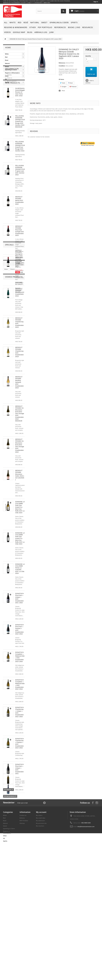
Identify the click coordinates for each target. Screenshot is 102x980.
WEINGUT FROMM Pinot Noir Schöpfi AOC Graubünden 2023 (20, 257)
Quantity (88, 56)
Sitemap (22, 949)
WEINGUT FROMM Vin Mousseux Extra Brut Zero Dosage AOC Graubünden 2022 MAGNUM (20, 440)
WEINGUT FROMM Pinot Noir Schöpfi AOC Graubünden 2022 (20, 288)
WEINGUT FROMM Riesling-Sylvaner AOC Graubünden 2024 (19, 409)
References (60, 27)
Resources (88, 27)
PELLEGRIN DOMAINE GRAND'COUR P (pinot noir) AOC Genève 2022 (20, 197)
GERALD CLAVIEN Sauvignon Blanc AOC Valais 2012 (19, 839)
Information (12, 90)
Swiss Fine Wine (9, 892)
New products (12, 109)
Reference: (62, 63)
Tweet (63, 83)
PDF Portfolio (45, 27)
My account (41, 938)
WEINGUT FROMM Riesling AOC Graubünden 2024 (20, 319)
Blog (30, 32)
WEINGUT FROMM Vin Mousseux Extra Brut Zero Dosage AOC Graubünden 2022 (20, 472)
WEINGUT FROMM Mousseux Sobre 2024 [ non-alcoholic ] (20, 502)
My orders (39, 942)
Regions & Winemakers (16, 27)
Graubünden (8, 889)
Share (70, 83)
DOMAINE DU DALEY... (20, 906)
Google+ (63, 87)
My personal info (41, 949)
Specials (9, 830)
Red (20, 22)
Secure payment (11, 102)
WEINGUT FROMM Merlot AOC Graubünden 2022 (19, 227)
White (13, 22)
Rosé (26, 22)
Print (63, 91)
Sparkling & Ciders (59, 22)
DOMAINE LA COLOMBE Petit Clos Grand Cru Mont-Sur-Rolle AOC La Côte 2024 (20, 534)
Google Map (19, 32)
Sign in (96, 2)
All (6, 22)
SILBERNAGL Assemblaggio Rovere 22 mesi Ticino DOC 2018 (20, 119)
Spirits (74, 22)
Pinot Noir (7, 883)
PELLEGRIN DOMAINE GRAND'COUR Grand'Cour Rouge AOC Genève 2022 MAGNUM (20, 148)
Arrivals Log (41, 32)
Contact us (23, 942)
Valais (6, 880)
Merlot (19, 892)
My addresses (40, 947)
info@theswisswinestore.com (86, 953)
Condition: (62, 66)
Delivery (9, 96)
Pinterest (73, 87)
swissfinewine (17, 883)
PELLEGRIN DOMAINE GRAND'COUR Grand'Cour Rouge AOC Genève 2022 (20, 173)
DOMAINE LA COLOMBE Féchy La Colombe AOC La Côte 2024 (20, 595)
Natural (35, 22)
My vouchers (40, 952)
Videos (7, 32)
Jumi (51, 32)
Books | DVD (74, 27)
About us (9, 99)
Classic (13, 880)
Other (32, 27)
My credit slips (41, 944)
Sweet (44, 22)
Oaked (12, 886)
